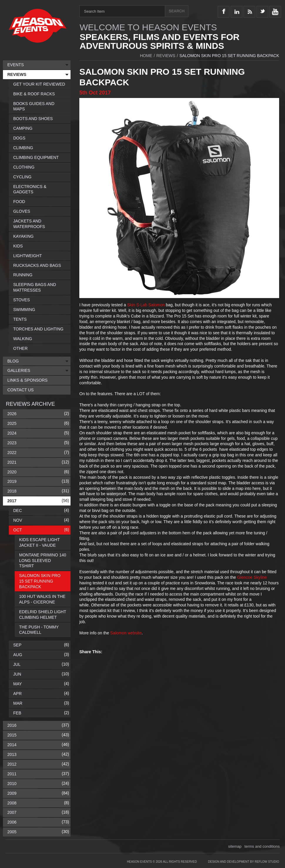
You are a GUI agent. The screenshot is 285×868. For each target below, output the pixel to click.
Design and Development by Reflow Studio (244, 862)
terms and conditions (262, 846)
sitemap (235, 846)
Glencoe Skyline (252, 577)
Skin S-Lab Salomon (146, 305)
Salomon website (126, 633)
